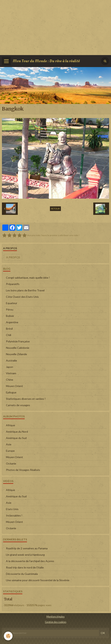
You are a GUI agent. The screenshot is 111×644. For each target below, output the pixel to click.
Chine (10, 380)
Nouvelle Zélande (16, 354)
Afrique (11, 425)
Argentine (12, 322)
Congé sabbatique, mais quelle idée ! (28, 278)
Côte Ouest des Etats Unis (22, 297)
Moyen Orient (14, 386)
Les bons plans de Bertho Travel (25, 290)
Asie (9, 444)
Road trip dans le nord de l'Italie (25, 567)
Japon (10, 367)
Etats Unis (12, 509)
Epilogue (11, 392)
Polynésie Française (18, 341)
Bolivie (10, 316)
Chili (9, 335)
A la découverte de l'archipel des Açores (30, 561)
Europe (10, 451)
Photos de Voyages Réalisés (23, 470)
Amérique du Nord (17, 432)
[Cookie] (8, 636)
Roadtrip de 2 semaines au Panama (27, 548)
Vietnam (11, 373)
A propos (13, 257)
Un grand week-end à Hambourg (25, 555)
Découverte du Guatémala (22, 574)
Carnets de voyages (18, 405)
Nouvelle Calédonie (18, 348)
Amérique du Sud (16, 438)
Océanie (11, 463)
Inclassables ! (14, 515)
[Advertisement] (55, 27)
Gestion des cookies (56, 622)
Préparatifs (13, 284)
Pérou (10, 309)
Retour (55, 209)
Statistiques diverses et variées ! (26, 399)
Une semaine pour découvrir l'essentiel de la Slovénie (38, 580)
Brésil (9, 329)
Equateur (12, 303)
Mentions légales (55, 617)
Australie (11, 360)
